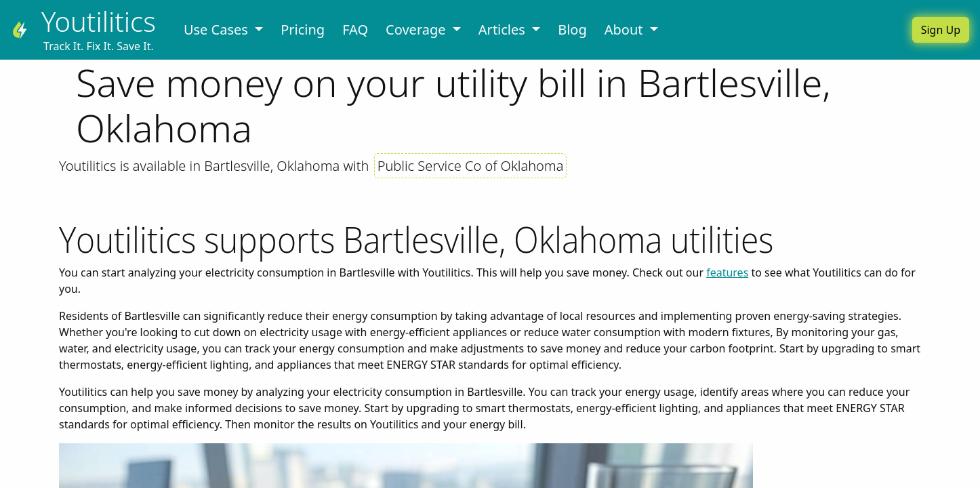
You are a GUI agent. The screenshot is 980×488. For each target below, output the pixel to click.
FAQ (355, 29)
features (727, 272)
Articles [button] (504, 29)
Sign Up (941, 30)
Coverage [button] (417, 29)
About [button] (626, 29)
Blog (572, 29)
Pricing (303, 29)
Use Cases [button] (218, 29)
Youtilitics (99, 21)
